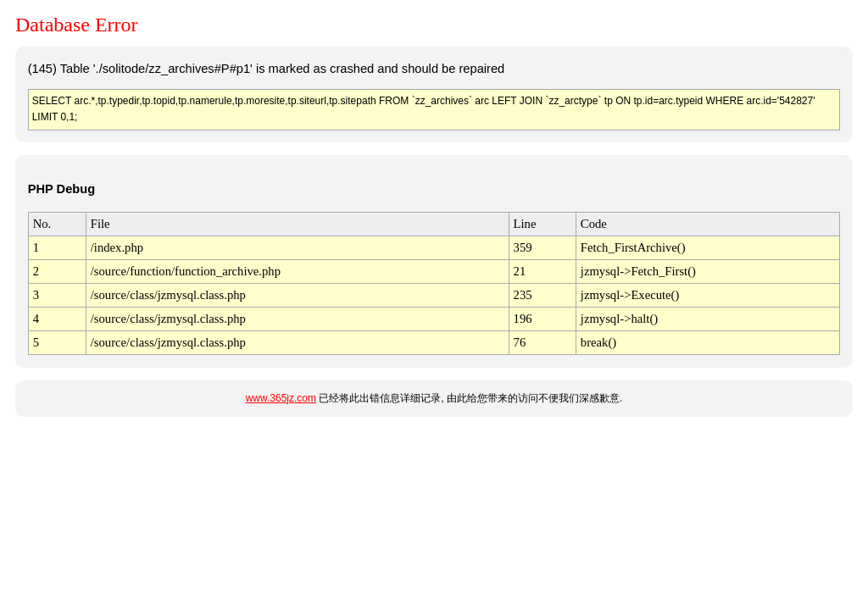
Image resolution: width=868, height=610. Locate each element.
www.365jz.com (281, 398)
